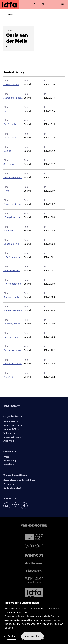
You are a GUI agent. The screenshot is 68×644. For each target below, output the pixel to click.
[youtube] (7, 506)
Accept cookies (32, 636)
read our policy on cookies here (21, 620)
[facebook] (24, 506)
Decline (12, 636)
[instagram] (15, 506)
